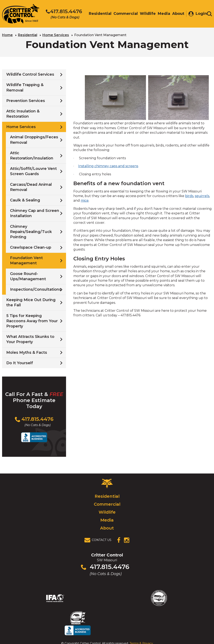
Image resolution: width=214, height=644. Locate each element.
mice (85, 200)
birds (189, 195)
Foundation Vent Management (26, 260)
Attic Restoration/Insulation (32, 155)
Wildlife (107, 512)
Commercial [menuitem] (124, 14)
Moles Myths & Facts (27, 352)
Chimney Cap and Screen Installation (35, 213)
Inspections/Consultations (36, 289)
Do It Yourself (20, 363)
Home (7, 35)
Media (107, 519)
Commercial (107, 504)
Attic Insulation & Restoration (23, 113)
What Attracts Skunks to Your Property (30, 339)
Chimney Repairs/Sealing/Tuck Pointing (31, 231)
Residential (28, 35)
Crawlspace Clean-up (31, 247)
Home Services (56, 35)
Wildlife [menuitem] (146, 14)
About (107, 527)
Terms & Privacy (141, 632)
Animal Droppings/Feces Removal (34, 139)
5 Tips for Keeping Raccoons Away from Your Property (32, 320)
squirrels (202, 195)
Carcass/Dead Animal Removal (31, 186)
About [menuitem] (176, 14)
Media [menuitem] (162, 14)
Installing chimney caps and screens (108, 166)
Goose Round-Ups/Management (28, 276)
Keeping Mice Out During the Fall (31, 302)
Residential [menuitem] (98, 14)
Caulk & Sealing (25, 200)
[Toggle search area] (209, 14)
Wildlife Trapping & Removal (25, 87)
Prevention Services (26, 100)
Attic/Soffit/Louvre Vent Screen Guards (33, 171)
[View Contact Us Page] (99, 540)
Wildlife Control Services (30, 74)
